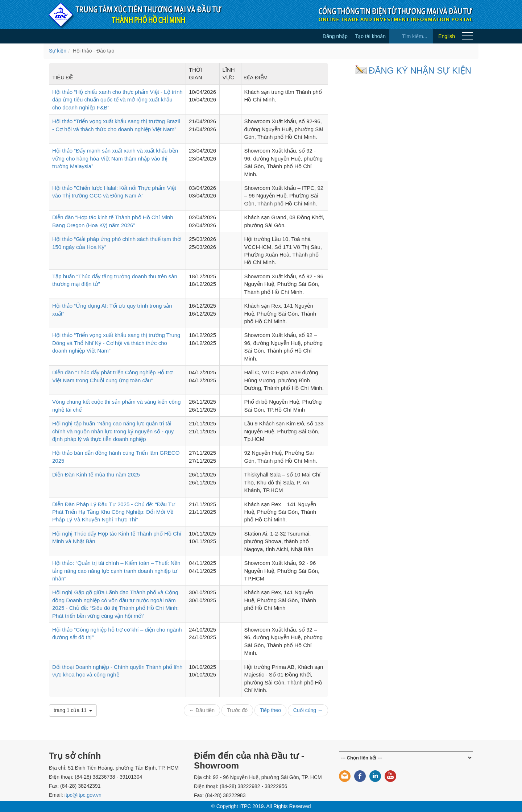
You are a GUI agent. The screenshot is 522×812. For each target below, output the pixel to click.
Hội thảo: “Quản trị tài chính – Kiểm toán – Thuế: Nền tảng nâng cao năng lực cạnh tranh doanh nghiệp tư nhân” (116, 571)
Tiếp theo (270, 710)
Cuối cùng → (308, 710)
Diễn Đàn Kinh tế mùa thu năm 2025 (96, 474)
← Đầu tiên (202, 710)
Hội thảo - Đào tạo (94, 51)
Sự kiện (58, 51)
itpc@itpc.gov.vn (83, 795)
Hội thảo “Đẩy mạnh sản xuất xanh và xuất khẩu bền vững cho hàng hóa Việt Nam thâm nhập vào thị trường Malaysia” (115, 158)
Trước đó (237, 710)
